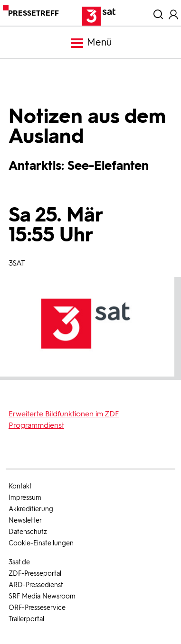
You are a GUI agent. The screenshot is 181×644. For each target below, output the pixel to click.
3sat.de (19, 562)
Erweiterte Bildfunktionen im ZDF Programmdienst (64, 419)
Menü (91, 43)
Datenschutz (28, 532)
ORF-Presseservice (37, 608)
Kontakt (20, 486)
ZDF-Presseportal (35, 574)
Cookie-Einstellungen (41, 543)
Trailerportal (26, 619)
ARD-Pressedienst (36, 585)
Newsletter (25, 520)
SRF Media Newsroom (42, 596)
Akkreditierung (31, 509)
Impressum (25, 498)
